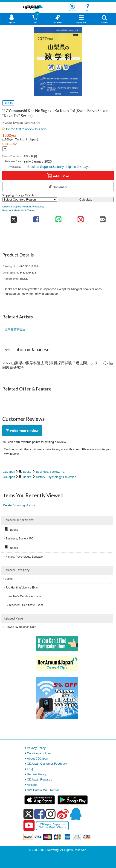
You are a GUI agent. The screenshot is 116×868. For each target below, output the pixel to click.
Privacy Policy (36, 748)
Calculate (86, 200)
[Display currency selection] (5, 149)
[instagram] (51, 814)
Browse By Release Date (20, 627)
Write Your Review (22, 431)
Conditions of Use (39, 753)
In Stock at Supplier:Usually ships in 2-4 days (57, 167)
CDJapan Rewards (39, 779)
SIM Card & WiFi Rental (43, 790)
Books (27, 472)
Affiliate (32, 785)
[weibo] (63, 814)
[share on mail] (103, 218)
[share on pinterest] (81, 218)
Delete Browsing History (19, 505)
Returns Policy (37, 774)
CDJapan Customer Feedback (47, 764)
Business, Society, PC (50, 472)
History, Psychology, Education (56, 477)
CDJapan (9, 472)
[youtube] (29, 826)
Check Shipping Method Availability (23, 206)
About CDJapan (38, 759)
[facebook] (39, 814)
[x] (28, 814)
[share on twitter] (14, 218)
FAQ (30, 769)
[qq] (75, 814)
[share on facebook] (36, 218)
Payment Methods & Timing (19, 210)
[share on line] (58, 218)
